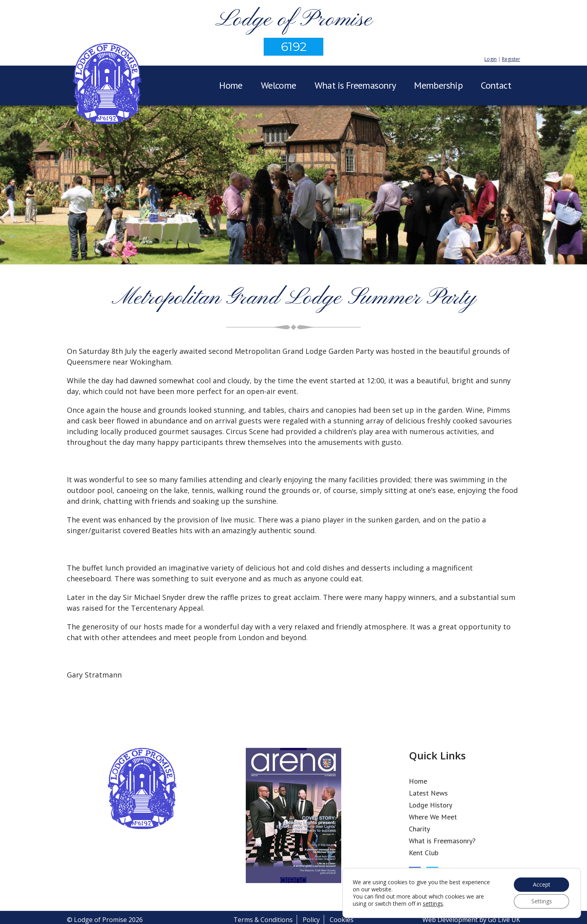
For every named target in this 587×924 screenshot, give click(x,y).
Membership (438, 85)
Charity (419, 829)
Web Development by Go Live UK (471, 920)
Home (231, 85)
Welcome (279, 85)
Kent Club (424, 853)
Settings (542, 901)
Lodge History (431, 805)
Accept (542, 884)
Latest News (428, 793)
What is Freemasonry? (442, 841)
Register (511, 59)
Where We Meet (433, 817)
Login (491, 59)
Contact (496, 85)
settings (433, 904)
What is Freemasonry (355, 85)
